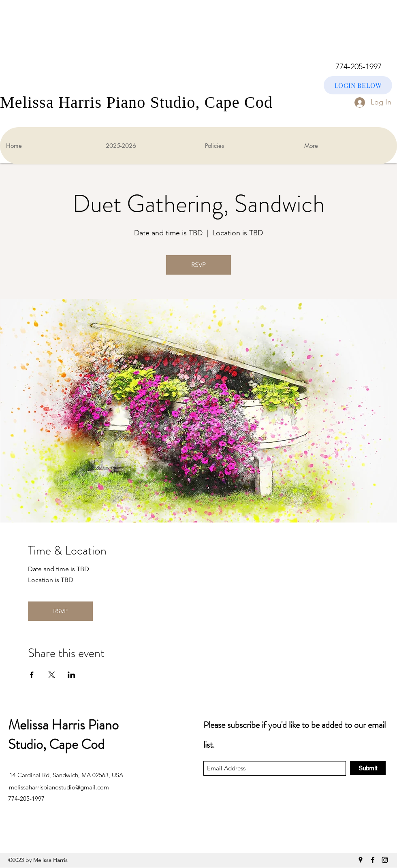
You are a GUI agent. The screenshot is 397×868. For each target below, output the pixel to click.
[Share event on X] (52, 675)
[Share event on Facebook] (32, 675)
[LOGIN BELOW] (358, 85)
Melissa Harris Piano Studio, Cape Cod (63, 735)
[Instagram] (385, 860)
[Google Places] (361, 860)
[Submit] (368, 768)
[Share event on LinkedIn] (72, 675)
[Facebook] (373, 860)
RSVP (198, 265)
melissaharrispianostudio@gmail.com (59, 787)
